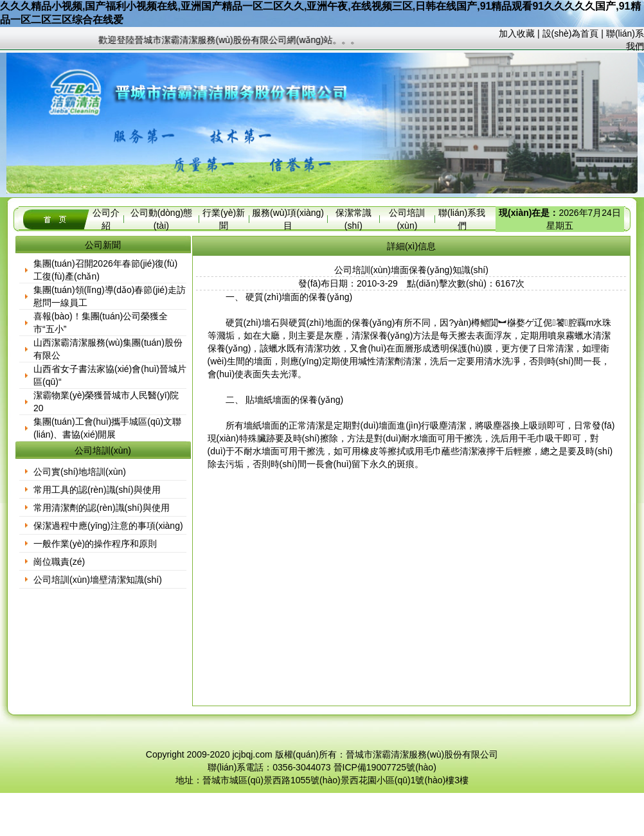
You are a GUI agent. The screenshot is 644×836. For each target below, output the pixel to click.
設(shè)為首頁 (571, 33)
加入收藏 (517, 33)
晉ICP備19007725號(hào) (385, 767)
